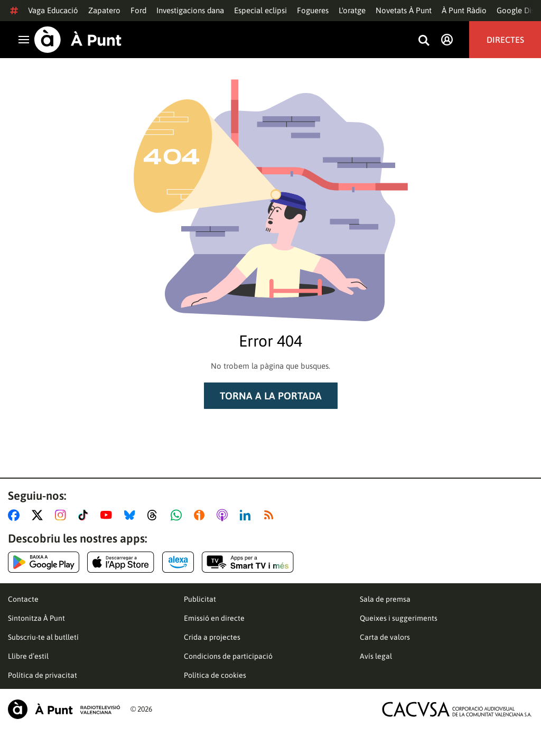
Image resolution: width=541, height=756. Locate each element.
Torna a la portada (271, 396)
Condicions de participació (228, 656)
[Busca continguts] (424, 41)
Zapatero (104, 10)
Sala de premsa (385, 599)
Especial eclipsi (260, 10)
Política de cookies (215, 675)
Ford (138, 10)
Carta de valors (385, 637)
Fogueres (313, 10)
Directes (505, 40)
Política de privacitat (43, 675)
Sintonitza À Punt (36, 618)
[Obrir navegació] (24, 40)
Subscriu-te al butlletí (43, 637)
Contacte (23, 599)
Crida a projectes (212, 637)
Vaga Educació (53, 10)
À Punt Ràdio (464, 10)
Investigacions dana (190, 10)
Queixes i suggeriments (399, 618)
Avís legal (376, 656)
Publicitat (200, 599)
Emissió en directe (214, 618)
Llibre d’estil (28, 656)
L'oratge (352, 10)
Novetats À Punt (404, 10)
